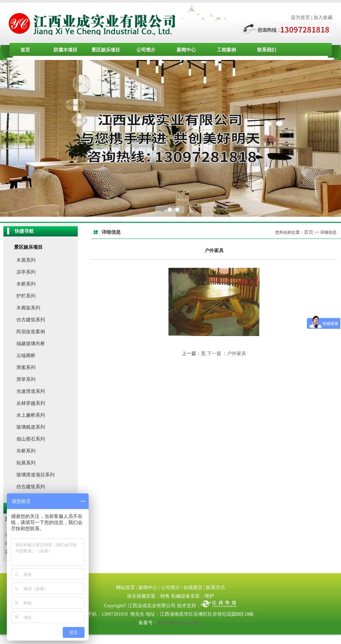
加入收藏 (323, 18)
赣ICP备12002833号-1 (180, 623)
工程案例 (226, 50)
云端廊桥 (26, 356)
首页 (25, 50)
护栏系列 (26, 296)
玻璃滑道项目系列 (35, 475)
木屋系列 (26, 260)
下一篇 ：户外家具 (227, 354)
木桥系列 (26, 284)
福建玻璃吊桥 (31, 344)
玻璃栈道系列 (31, 427)
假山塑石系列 (31, 439)
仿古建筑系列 (31, 320)
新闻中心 (186, 50)
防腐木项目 (65, 50)
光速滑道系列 (31, 391)
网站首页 (125, 588)
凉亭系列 (26, 272)
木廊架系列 (28, 308)
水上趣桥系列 (31, 415)
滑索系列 (26, 367)
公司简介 (146, 50)
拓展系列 (26, 463)
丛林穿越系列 (31, 403)
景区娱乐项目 (106, 50)
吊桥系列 (26, 451)
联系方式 (216, 588)
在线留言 (193, 588)
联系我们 (267, 50)
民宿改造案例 (31, 332)
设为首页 (300, 18)
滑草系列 (26, 379)
